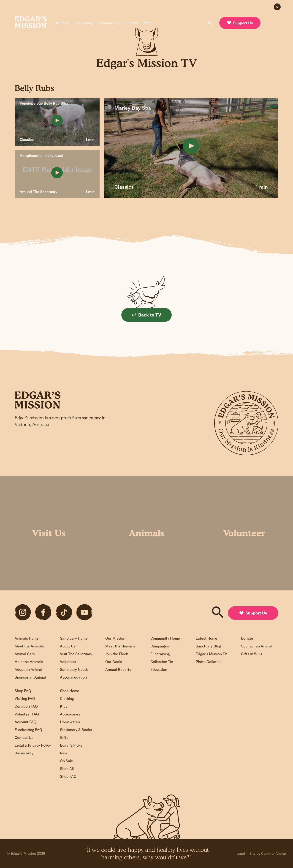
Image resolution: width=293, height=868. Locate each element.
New (64, 753)
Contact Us (24, 737)
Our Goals (114, 662)
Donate (247, 638)
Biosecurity (24, 753)
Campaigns (160, 646)
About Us (68, 646)
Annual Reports (118, 669)
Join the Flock (117, 654)
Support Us (240, 23)
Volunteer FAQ (27, 714)
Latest (132, 23)
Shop (148, 23)
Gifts (64, 737)
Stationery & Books (76, 730)
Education (159, 669)
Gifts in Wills (252, 654)
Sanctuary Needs (74, 669)
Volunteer (68, 662)
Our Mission (115, 638)
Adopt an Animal (28, 669)
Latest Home (206, 638)
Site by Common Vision (268, 853)
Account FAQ (26, 722)
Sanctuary (85, 23)
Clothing (67, 699)
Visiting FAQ (25, 699)
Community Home (165, 638)
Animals (63, 23)
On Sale (66, 761)
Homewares (70, 722)
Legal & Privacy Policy (33, 745)
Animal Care (25, 654)
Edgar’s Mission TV (211, 654)
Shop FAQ (23, 691)
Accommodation (73, 677)
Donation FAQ (26, 706)
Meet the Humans (120, 646)
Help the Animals (29, 662)
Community (110, 23)
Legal (241, 853)
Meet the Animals (29, 646)
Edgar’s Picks (71, 745)
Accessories (70, 714)
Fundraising (160, 654)
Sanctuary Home (74, 638)
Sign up (122, 448)
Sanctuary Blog (208, 646)
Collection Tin (162, 662)
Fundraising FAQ (28, 730)
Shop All (67, 769)
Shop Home (70, 691)
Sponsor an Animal (30, 677)
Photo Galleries (209, 662)
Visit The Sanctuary (76, 654)
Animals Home (27, 638)
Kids (64, 706)
